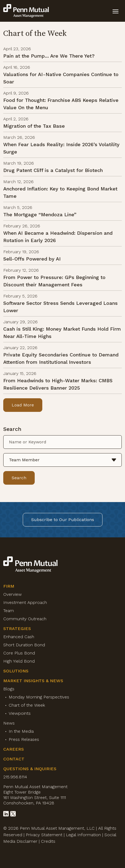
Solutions (16, 671)
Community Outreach (25, 619)
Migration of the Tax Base (34, 126)
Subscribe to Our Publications (63, 520)
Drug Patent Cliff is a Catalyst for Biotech (53, 170)
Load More (23, 405)
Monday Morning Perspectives (39, 697)
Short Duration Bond (24, 645)
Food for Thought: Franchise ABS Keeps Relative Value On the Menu (61, 104)
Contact (14, 759)
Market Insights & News (33, 681)
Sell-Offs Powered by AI (32, 259)
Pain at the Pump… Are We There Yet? (49, 56)
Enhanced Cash (19, 637)
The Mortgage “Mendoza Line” (40, 214)
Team (9, 611)
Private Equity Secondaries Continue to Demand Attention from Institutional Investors (61, 358)
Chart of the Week (27, 705)
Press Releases (24, 739)
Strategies (17, 629)
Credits (48, 841)
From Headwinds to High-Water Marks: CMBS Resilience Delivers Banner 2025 (58, 384)
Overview (12, 594)
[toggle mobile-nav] (116, 11)
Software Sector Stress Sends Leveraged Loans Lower (60, 307)
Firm (9, 586)
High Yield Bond (19, 661)
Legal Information (83, 835)
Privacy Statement (44, 835)
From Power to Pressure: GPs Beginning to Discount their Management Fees (54, 281)
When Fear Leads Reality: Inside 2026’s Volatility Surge (61, 148)
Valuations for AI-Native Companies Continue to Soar (61, 78)
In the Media (21, 731)
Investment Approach (25, 602)
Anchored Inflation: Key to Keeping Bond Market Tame (60, 192)
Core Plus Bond (19, 653)
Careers (14, 749)
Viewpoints (20, 713)
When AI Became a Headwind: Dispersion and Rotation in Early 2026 (58, 237)
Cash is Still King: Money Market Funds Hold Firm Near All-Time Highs (62, 333)
